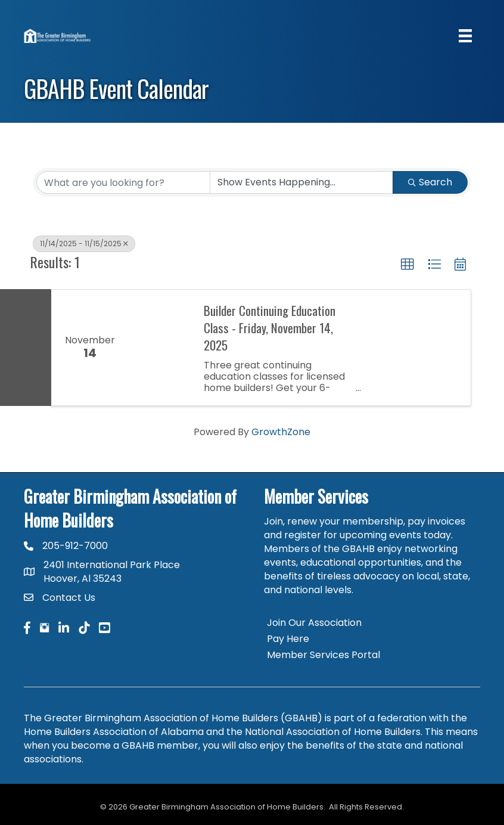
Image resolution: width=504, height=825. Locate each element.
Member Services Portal (323, 655)
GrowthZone (281, 432)
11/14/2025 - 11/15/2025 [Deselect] (84, 244)
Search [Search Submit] (430, 182)
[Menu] (465, 36)
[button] (407, 265)
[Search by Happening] (301, 182)
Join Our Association (314, 623)
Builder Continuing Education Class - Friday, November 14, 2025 (270, 328)
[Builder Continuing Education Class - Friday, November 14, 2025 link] (160, 348)
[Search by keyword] (123, 182)
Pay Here (288, 639)
